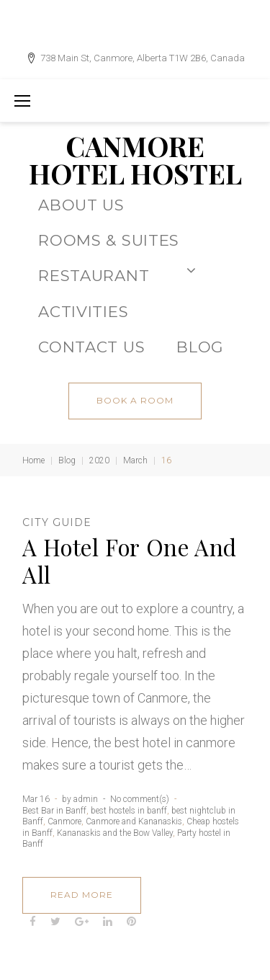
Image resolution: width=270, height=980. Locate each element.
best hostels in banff (129, 811)
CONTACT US (91, 347)
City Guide (57, 522)
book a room (135, 400)
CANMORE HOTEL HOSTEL (135, 160)
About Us (81, 205)
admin (86, 799)
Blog (67, 460)
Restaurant (117, 274)
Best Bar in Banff (54, 811)
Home (33, 460)
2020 (99, 460)
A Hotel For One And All (130, 561)
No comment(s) (140, 799)
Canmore (64, 821)
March (135, 460)
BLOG (200, 347)
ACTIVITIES (83, 311)
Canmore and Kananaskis (134, 821)
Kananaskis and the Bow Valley (115, 833)
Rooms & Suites (109, 240)
